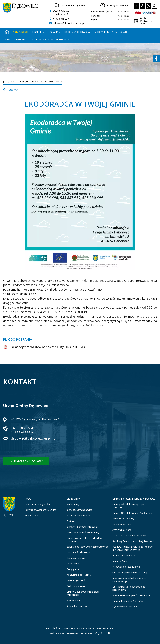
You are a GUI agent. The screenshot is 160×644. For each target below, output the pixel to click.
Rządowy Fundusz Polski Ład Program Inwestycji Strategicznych (133, 548)
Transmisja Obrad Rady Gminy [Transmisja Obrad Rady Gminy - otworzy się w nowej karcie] (83, 532)
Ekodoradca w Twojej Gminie (47, 82)
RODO (28, 499)
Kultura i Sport (41, 40)
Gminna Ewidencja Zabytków (128, 601)
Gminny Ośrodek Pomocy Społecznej (132, 513)
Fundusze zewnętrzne (124, 555)
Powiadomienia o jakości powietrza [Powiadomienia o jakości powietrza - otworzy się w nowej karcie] (131, 595)
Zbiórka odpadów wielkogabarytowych (87, 547)
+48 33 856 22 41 (62, 19)
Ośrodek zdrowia (76, 558)
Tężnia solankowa (122, 524)
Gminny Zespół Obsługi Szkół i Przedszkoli (83, 593)
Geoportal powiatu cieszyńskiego (130, 572)
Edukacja (53, 32)
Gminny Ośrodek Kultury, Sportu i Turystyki (130, 506)
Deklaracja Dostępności (37, 504)
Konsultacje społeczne (79, 575)
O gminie (37, 32)
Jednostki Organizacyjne (79, 510)
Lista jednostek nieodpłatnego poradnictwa (129, 588)
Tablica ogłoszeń (76, 580)
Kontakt (61, 40)
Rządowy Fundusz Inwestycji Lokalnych (133, 541)
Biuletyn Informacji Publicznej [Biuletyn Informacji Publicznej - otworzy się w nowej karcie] (82, 527)
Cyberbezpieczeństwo (125, 607)
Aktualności (20, 32)
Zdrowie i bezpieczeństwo (111, 32)
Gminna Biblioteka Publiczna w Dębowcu (134, 499)
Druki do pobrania (76, 586)
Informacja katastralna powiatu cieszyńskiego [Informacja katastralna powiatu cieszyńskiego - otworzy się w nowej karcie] (129, 579)
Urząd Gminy (74, 499)
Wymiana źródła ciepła (79, 552)
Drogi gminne (74, 569)
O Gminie (71, 521)
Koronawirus (73, 563)
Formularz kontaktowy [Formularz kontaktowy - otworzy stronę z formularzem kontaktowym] (26, 461)
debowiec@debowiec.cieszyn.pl (69, 23)
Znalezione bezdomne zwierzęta (130, 535)
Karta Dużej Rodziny (123, 519)
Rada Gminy (73, 504)
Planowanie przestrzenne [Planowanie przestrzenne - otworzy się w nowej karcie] (126, 567)
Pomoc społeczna (15, 40)
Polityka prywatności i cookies (41, 510)
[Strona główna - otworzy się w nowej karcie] (7, 32)
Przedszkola (73, 600)
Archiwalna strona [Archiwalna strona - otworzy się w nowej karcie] (122, 530)
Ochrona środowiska (77, 32)
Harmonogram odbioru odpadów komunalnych (84, 539)
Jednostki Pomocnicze (78, 515)
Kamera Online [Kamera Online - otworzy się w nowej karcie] (120, 561)
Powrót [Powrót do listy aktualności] (11, 90)
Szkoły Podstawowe (77, 606)
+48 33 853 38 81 (23, 432)
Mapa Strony (32, 515)
